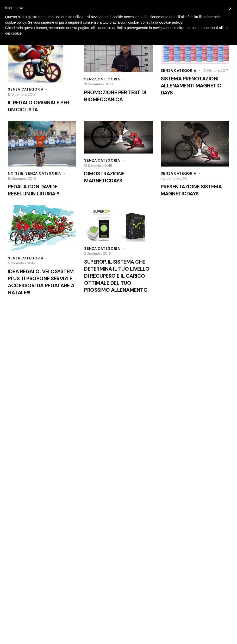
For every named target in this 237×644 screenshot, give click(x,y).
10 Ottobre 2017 (215, 71)
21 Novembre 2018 (98, 84)
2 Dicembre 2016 (98, 254)
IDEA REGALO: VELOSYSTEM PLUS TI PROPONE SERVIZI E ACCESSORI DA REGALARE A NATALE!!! (41, 282)
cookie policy (171, 22)
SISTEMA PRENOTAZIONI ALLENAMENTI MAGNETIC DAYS (191, 86)
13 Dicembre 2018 (22, 95)
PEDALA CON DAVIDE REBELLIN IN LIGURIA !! (33, 190)
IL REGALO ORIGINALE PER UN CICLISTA (39, 106)
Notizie (16, 173)
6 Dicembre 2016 (21, 263)
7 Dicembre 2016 (174, 178)
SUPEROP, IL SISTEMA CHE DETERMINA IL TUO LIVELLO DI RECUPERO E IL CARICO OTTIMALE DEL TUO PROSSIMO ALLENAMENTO (117, 276)
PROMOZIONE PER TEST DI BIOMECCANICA (115, 96)
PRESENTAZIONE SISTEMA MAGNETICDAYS (191, 190)
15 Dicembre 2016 (22, 179)
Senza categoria (26, 89)
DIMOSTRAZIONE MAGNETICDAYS (104, 177)
